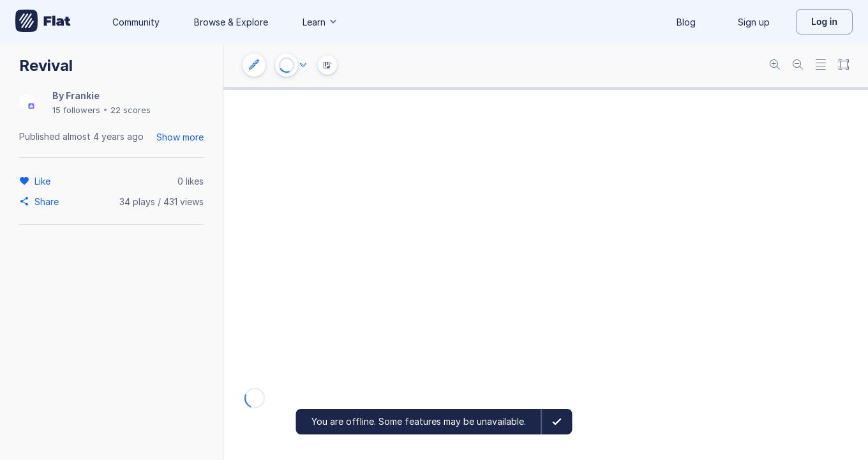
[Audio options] (303, 65)
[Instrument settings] (254, 65)
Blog (686, 22)
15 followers (76, 110)
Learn (320, 22)
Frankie (83, 96)
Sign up (754, 22)
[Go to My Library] (43, 22)
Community (136, 22)
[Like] (44, 181)
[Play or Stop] (287, 65)
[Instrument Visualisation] (327, 65)
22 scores (131, 110)
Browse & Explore (231, 22)
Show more (180, 137)
